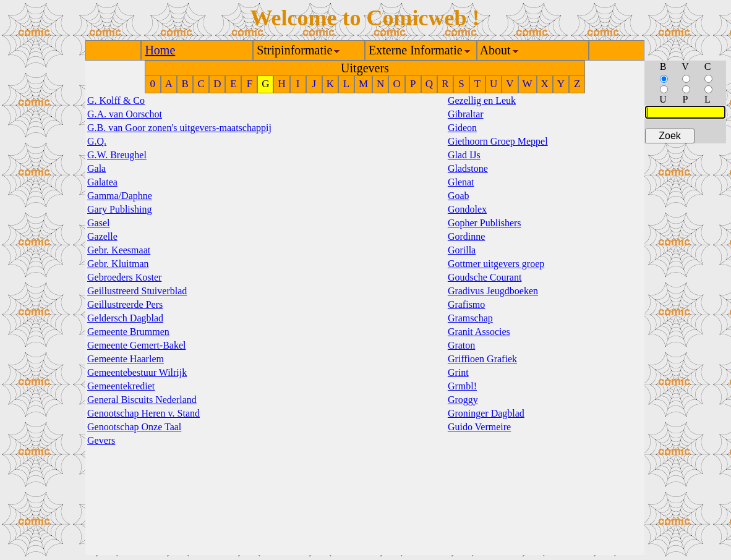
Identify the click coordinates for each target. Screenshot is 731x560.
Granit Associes (479, 332)
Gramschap (470, 318)
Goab (459, 196)
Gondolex (467, 209)
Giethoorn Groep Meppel (498, 141)
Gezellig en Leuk (482, 100)
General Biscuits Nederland (142, 400)
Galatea (102, 182)
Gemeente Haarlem (126, 359)
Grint (458, 372)
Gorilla (462, 250)
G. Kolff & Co (116, 100)
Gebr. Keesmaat (119, 250)
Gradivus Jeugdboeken (493, 291)
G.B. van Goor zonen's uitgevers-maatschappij (179, 128)
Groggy (463, 400)
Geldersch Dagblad (125, 318)
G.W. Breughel (117, 155)
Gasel (98, 223)
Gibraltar (466, 114)
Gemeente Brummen (128, 332)
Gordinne (466, 236)
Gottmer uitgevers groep (496, 264)
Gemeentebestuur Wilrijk (137, 372)
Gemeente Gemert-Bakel (136, 345)
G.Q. (97, 141)
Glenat (461, 182)
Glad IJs (464, 155)
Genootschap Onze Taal (134, 427)
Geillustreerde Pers (125, 304)
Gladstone (468, 168)
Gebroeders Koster (124, 277)
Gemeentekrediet (121, 386)
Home (160, 50)
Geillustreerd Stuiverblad (137, 291)
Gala (96, 168)
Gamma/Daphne (120, 196)
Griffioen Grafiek (482, 359)
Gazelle (102, 236)
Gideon (462, 128)
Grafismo (466, 304)
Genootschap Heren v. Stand (143, 413)
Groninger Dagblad (486, 413)
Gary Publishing (119, 209)
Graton (461, 345)
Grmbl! (462, 386)
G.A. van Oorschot (125, 114)
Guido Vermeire (479, 427)
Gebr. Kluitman (118, 264)
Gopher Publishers (485, 223)
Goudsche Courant (485, 277)
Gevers (101, 440)
